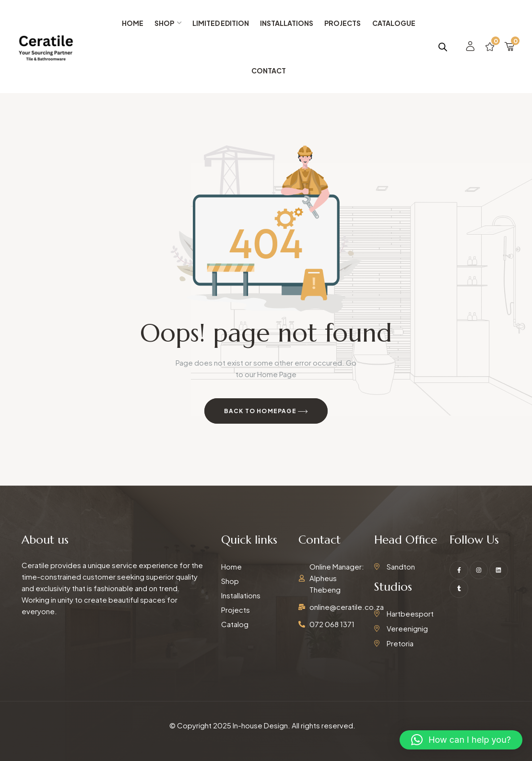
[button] (461, 740)
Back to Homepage (266, 412)
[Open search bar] (443, 47)
